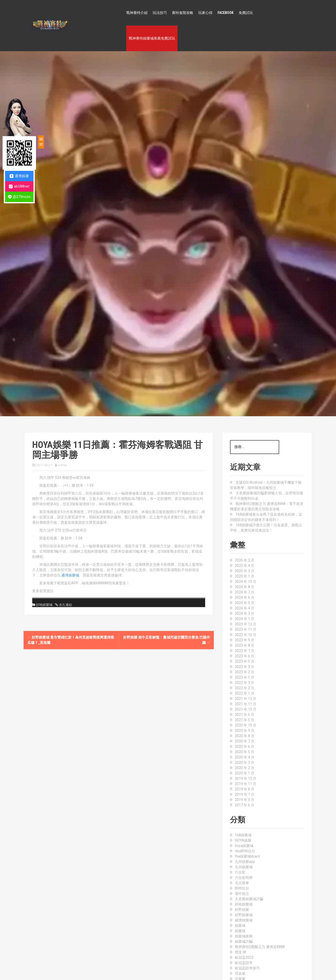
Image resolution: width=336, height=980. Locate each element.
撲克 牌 (241, 952)
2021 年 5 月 (245, 720)
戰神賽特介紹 (137, 13)
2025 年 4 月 (245, 566)
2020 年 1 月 (245, 773)
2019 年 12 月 (246, 778)
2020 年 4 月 (245, 757)
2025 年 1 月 (245, 576)
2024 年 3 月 (245, 613)
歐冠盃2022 (244, 957)
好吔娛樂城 (44, 605)
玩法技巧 (160, 13)
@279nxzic (19, 197)
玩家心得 (205, 13)
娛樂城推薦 (244, 936)
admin (62, 465)
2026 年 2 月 (245, 560)
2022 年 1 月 (245, 693)
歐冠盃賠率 (244, 963)
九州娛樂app (245, 862)
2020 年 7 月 (245, 741)
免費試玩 (246, 13)
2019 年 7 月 (245, 794)
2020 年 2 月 (245, 768)
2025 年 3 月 (245, 571)
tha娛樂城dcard (247, 856)
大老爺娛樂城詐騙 (249, 899)
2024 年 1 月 (245, 619)
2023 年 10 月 (246, 635)
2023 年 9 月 (245, 640)
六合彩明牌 (244, 878)
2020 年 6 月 (245, 747)
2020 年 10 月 (246, 725)
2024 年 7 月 (245, 592)
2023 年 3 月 (245, 667)
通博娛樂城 (70, 575)
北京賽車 (242, 883)
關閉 (41, 142)
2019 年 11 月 (246, 784)
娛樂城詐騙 (244, 941)
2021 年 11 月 (246, 704)
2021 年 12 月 (246, 699)
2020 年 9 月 (245, 731)
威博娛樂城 (244, 920)
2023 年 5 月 (245, 661)
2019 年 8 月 (245, 789)
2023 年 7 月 (245, 651)
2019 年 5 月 (245, 800)
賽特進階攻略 (183, 13)
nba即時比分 (245, 851)
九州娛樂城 (244, 867)
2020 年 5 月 (245, 752)
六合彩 (240, 872)
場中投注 (242, 894)
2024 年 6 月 (245, 597)
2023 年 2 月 (245, 672)
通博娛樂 (19, 176)
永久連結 (65, 605)
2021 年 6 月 (245, 715)
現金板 (240, 973)
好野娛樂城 (244, 915)
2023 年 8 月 (245, 645)
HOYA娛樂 (243, 840)
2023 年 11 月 (246, 629)
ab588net (19, 186)
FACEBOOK (226, 13)
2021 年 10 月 (246, 709)
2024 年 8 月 (245, 587)
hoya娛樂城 (244, 846)
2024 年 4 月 (245, 608)
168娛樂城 (243, 835)
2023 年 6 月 (245, 656)
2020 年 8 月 (245, 736)
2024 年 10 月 (246, 582)
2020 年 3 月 (245, 763)
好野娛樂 (242, 910)
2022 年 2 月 (245, 688)
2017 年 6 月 (245, 805)
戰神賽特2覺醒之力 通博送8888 (260, 947)
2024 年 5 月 (245, 603)
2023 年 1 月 (245, 677)
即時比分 (242, 888)
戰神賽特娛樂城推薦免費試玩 (152, 38)
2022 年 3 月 (245, 683)
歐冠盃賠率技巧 (247, 968)
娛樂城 (240, 925)
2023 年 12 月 (246, 624)
